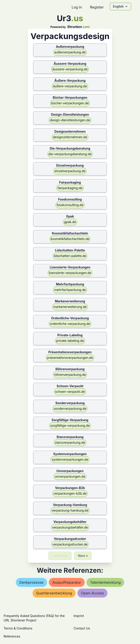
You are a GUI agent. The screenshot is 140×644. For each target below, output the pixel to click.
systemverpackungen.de (70, 459)
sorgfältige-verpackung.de (70, 425)
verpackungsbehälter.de (70, 527)
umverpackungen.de (70, 476)
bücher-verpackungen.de (70, 103)
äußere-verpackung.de (70, 86)
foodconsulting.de (70, 205)
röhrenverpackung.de (70, 375)
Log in (77, 7)
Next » (83, 556)
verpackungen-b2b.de (70, 493)
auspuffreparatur (67, 582)
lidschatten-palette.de (70, 256)
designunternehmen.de (70, 137)
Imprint (79, 616)
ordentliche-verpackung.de (70, 324)
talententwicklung (105, 582)
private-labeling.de (70, 341)
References (12, 636)
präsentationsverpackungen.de (70, 358)
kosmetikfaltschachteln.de (70, 239)
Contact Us (82, 628)
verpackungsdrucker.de (70, 544)
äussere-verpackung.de (70, 69)
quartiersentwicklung (54, 593)
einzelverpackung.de (70, 171)
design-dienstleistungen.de (70, 120)
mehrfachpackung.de (70, 290)
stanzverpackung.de (70, 442)
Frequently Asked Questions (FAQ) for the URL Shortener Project (34, 618)
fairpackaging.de (70, 188)
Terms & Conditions (18, 628)
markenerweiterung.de (70, 307)
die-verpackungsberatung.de (70, 154)
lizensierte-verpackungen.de (70, 273)
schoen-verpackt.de (70, 392)
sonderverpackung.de (70, 409)
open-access (92, 593)
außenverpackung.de (70, 52)
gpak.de (70, 222)
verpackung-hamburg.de (70, 510)
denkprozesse (31, 582)
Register (97, 7)
